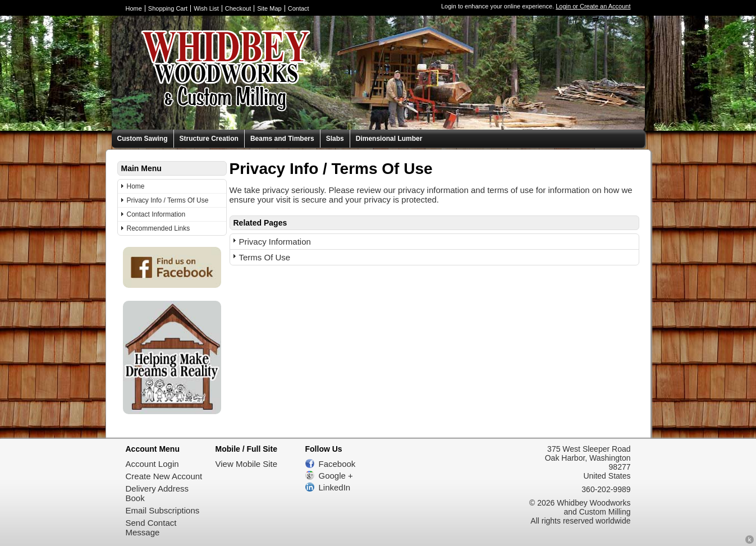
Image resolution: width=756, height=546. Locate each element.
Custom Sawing (143, 139)
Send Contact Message (151, 527)
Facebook (337, 464)
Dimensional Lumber (389, 139)
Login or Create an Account (593, 6)
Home (134, 8)
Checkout (238, 8)
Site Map (269, 8)
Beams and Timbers (282, 139)
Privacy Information (275, 242)
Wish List (206, 8)
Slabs (335, 139)
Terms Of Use (265, 257)
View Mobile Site (247, 464)
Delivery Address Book (157, 493)
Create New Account (164, 476)
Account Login (152, 464)
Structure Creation (209, 139)
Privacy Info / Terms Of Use (168, 200)
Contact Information (156, 214)
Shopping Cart (168, 8)
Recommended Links (159, 228)
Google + (336, 476)
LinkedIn (335, 487)
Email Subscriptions (163, 510)
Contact (299, 8)
